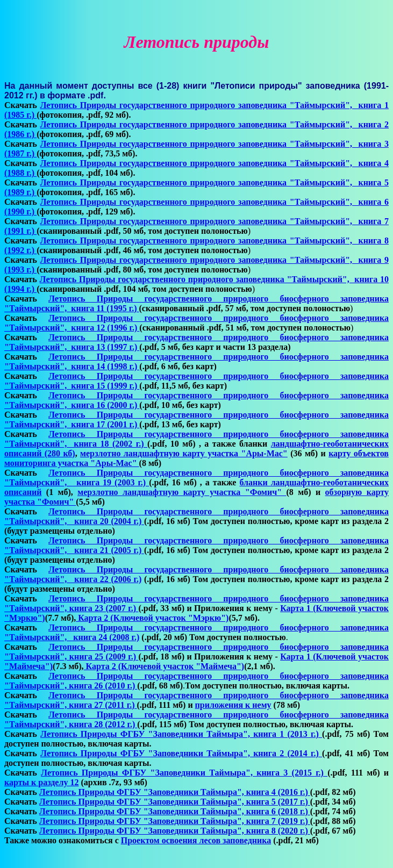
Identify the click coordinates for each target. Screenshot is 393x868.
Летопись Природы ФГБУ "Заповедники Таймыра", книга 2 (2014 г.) (181, 753)
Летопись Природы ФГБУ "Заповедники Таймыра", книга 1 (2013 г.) (181, 734)
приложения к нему (233, 705)
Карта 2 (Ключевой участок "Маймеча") (164, 666)
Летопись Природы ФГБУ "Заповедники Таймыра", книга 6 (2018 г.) (175, 811)
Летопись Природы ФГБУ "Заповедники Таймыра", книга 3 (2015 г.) (184, 773)
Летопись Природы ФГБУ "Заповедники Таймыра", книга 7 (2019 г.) (175, 821)
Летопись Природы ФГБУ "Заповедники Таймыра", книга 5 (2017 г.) (175, 802)
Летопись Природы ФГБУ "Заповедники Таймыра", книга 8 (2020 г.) (175, 831)
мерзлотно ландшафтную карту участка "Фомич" (182, 492)
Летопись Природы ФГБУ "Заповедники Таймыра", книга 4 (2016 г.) (175, 792)
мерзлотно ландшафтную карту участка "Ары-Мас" (184, 453)
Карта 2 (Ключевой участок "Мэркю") (152, 618)
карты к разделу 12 (41, 782)
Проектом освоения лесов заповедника (196, 840)
